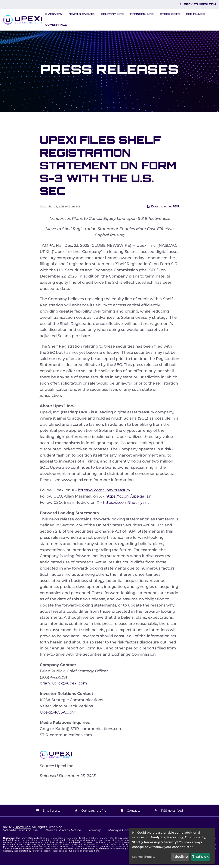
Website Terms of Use (20, 833)
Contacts (133, 814)
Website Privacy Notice (63, 833)
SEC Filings (195, 14)
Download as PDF (163, 210)
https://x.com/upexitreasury (104, 493)
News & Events (82, 14)
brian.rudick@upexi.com (63, 687)
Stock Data (170, 14)
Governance (56, 25)
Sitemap (95, 833)
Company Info (112, 14)
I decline (180, 857)
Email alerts (51, 814)
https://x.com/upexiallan (128, 500)
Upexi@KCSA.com (58, 715)
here (97, 854)
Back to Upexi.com (197, 4)
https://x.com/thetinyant (126, 506)
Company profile (93, 814)
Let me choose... (144, 857)
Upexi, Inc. (23, 830)
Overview (54, 14)
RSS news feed (172, 814)
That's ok (201, 857)
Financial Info (142, 14)
